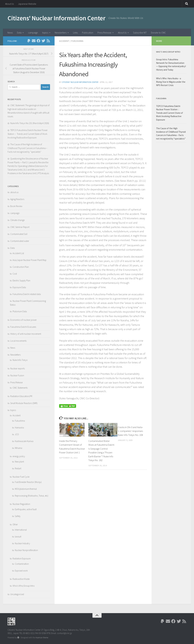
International (21, 530)
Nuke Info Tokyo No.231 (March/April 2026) (30, 123)
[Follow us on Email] (34, 41)
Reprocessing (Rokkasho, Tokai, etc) (32, 496)
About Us (9, 4)
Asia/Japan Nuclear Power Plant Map (29, 260)
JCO (17, 434)
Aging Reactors (17, 199)
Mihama (18, 448)
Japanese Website (27, 4)
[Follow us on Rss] (48, 41)
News (10, 33)
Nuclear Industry (22, 543)
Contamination (22, 564)
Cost (15, 274)
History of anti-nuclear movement (26, 334)
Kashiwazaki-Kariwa (24, 441)
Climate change (17, 220)
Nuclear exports (18, 368)
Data (19, 33)
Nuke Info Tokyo (20, 360)
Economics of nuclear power (23, 320)
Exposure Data (19, 287)
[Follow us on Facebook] (38, 41)
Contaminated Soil (19, 234)
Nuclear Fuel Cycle (21, 477)
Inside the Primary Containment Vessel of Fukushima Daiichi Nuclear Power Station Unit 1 (71, 449)
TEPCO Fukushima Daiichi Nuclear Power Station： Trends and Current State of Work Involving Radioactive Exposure (28, 134)
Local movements (18, 341)
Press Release (104, 33)
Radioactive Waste (21, 579)
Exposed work (21, 571)
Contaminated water (20, 241)
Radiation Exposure (22, 559)
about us (14, 192)
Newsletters (61, 33)
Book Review (16, 206)
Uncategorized (17, 594)
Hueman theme (42, 638)
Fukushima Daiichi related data (27, 294)
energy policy (19, 456)
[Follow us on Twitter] (43, 41)
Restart (18, 468)
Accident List (18, 253)
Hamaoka (19, 428)
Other (15, 524)
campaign (33, 33)
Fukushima (77, 41)
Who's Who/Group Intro (24, 586)
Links (75, 33)
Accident (64, 41)
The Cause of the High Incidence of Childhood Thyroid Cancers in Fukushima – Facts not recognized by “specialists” (27, 148)
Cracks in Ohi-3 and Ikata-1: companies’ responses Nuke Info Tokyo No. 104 (130, 431)
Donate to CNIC (158, 33)
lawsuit (18, 537)
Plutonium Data (20, 311)
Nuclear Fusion (17, 375)
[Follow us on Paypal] (29, 41)
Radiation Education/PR (21, 396)
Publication (88, 33)
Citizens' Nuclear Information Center (56, 18)
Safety (18, 516)
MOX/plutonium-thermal (26, 489)
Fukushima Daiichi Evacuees (23, 327)
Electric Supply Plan (21, 281)
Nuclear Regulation (21, 504)
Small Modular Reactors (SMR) (24, 403)
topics (45, 33)
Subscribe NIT (140, 33)
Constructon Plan (21, 267)
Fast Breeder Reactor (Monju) (28, 482)
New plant (19, 462)
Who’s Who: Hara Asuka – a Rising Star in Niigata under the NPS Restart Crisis (171, 82)
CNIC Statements (20, 388)
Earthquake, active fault (26, 509)
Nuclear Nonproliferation (26, 550)
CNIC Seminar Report (20, 227)
